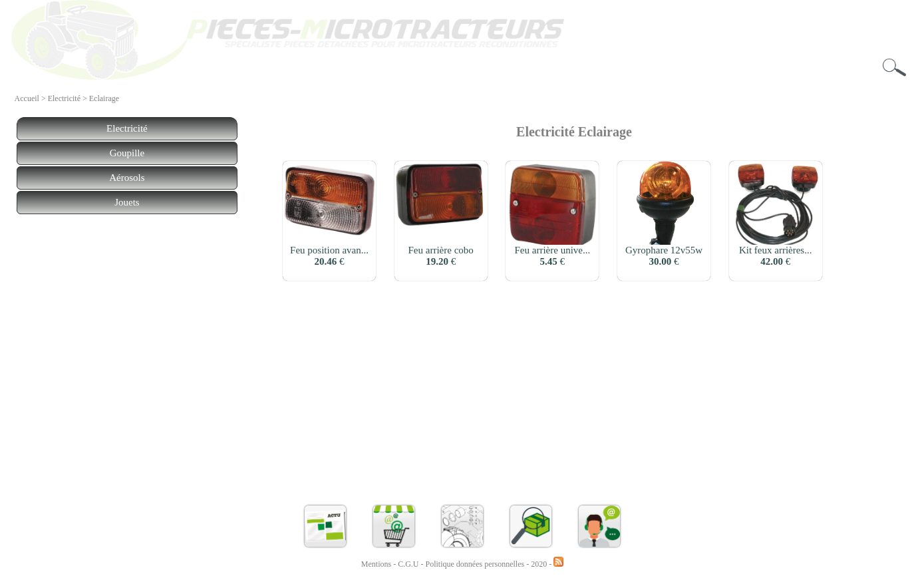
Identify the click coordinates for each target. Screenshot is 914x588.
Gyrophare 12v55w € (664, 256)
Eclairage (104, 98)
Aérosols (127, 178)
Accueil (27, 98)
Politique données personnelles (476, 564)
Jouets (127, 202)
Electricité (64, 98)
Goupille (127, 153)
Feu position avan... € (329, 256)
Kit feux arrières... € (776, 256)
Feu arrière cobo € (441, 256)
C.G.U (409, 564)
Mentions (376, 564)
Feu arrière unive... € (553, 256)
